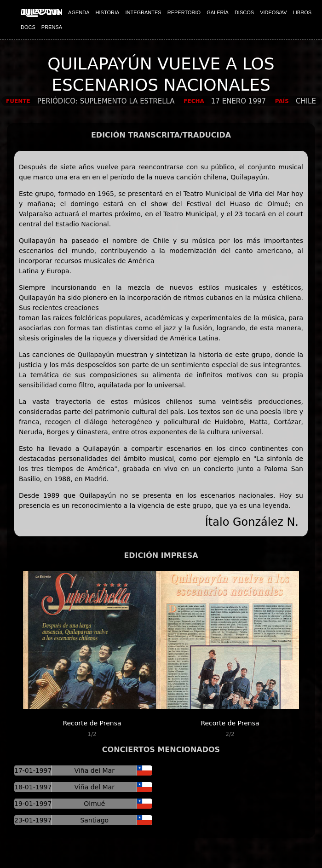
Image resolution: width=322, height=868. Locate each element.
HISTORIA (108, 12)
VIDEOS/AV (273, 12)
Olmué (94, 804)
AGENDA (79, 12)
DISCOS (244, 12)
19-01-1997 (33, 804)
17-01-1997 (33, 770)
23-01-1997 (33, 820)
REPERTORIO (184, 12)
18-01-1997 (33, 787)
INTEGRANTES (143, 12)
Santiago (94, 820)
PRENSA (52, 27)
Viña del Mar (95, 770)
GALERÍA (218, 12)
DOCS (28, 27)
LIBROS (302, 12)
